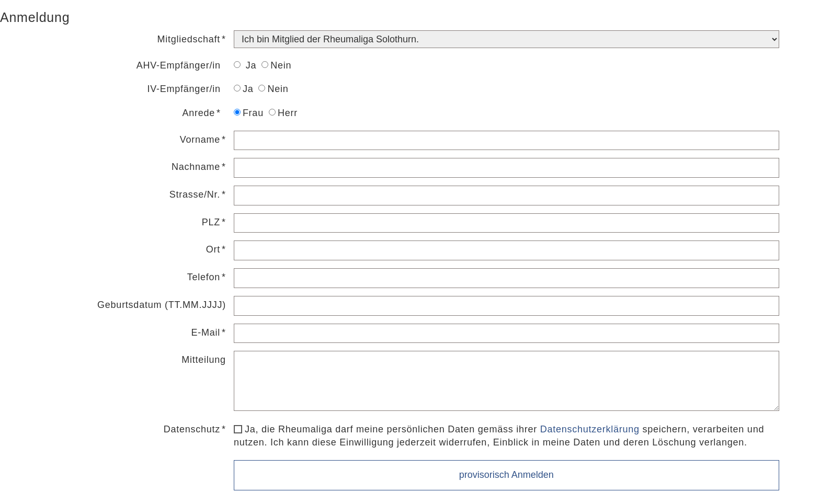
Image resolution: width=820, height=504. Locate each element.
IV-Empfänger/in (184, 89)
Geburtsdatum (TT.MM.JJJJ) (162, 305)
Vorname (200, 140)
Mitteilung (204, 360)
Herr (283, 113)
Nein (276, 65)
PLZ (211, 222)
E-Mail (206, 333)
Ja (245, 65)
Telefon (204, 277)
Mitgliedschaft (189, 39)
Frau (249, 113)
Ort (213, 249)
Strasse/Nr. (195, 194)
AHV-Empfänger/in (179, 65)
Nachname (196, 167)
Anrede (199, 113)
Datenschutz (192, 429)
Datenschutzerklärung (590, 429)
